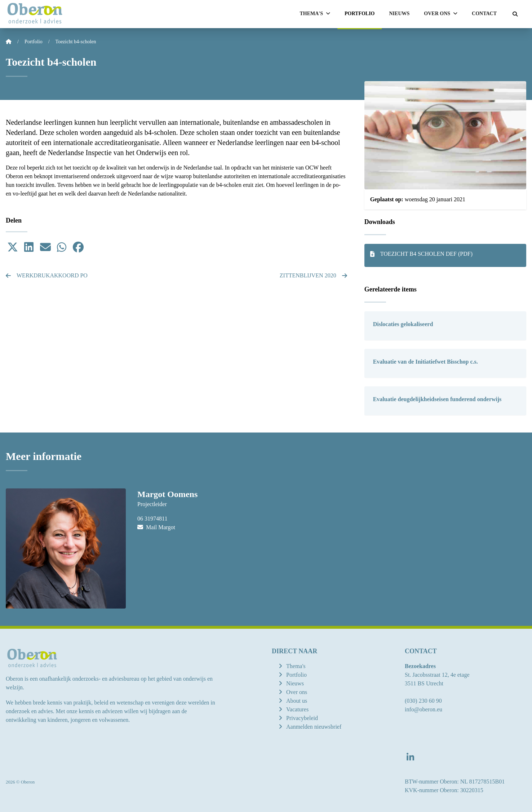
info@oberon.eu (424, 709)
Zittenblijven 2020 (313, 275)
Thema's (296, 666)
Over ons (297, 692)
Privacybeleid (302, 718)
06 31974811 (152, 519)
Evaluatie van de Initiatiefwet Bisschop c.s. (425, 362)
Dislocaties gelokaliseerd (403, 324)
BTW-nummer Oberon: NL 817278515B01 (455, 782)
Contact (484, 14)
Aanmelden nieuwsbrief (314, 727)
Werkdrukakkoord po (47, 275)
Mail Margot (156, 527)
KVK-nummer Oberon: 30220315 (444, 790)
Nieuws (400, 14)
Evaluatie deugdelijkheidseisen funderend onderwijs (437, 399)
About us (297, 701)
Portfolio (360, 14)
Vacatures (297, 709)
